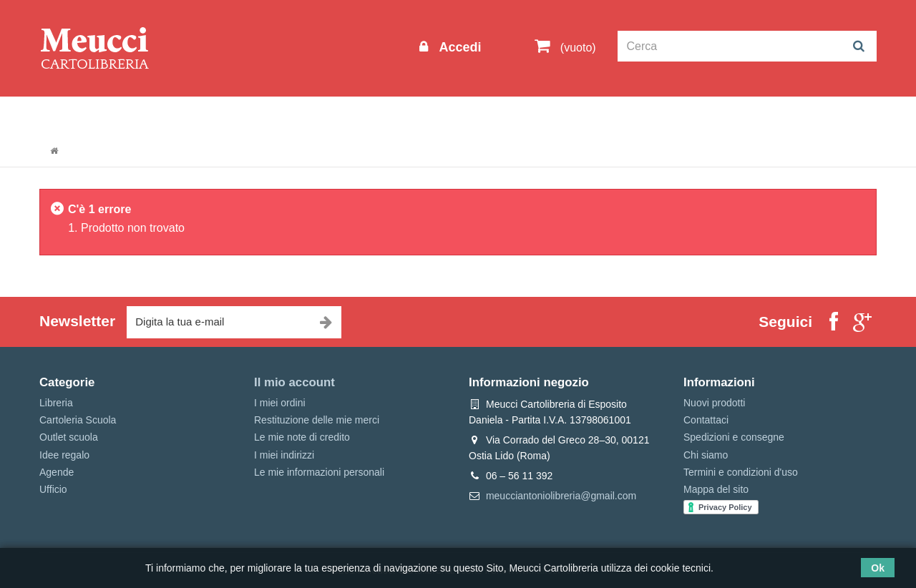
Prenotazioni (580, 116)
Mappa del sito (716, 489)
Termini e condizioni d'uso (741, 472)
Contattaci (706, 420)
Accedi (458, 47)
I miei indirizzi (284, 455)
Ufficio (53, 489)
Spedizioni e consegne (734, 437)
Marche (505, 116)
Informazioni (83, 116)
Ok (878, 568)
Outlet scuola (171, 116)
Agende (57, 472)
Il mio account (294, 382)
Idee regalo (433, 116)
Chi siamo (706, 455)
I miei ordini (280, 403)
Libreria (360, 116)
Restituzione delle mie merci (317, 420)
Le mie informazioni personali (319, 472)
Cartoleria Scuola (274, 116)
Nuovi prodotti (714, 403)
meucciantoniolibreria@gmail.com (561, 496)
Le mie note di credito (302, 437)
